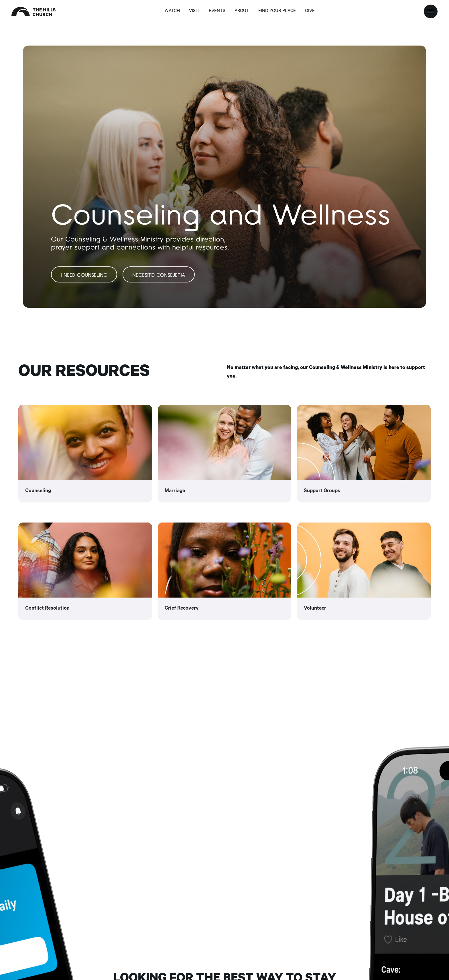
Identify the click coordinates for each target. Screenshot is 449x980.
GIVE (310, 11)
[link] (85, 454)
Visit (194, 11)
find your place (277, 11)
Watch (172, 11)
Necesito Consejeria (159, 275)
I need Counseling (84, 275)
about (242, 11)
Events (217, 11)
